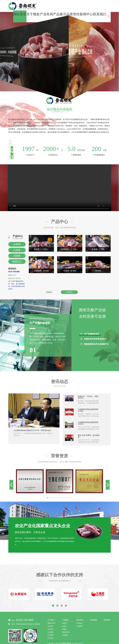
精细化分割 (17, 252)
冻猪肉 (17, 245)
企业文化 (51, 619)
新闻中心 (93, 6)
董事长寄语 (51, 613)
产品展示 (75, 6)
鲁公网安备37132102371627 (70, 636)
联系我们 (102, 6)
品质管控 (84, 6)
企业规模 (51, 622)
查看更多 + (50, 282)
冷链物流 (65, 625)
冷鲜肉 (17, 234)
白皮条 (17, 240)
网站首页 (48, 6)
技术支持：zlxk (85, 636)
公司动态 (79, 613)
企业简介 (51, 616)
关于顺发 (57, 6)
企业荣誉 (51, 625)
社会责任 (51, 628)
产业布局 (66, 6)
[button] (48, 487)
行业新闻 (79, 616)
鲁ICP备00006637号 (54, 636)
